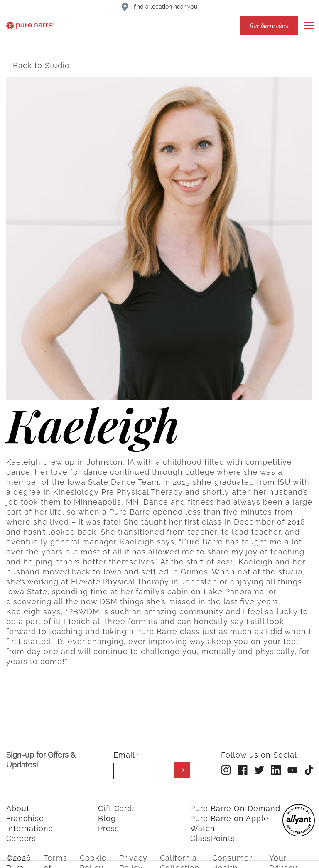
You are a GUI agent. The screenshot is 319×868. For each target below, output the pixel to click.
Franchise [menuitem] (25, 813)
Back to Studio (41, 60)
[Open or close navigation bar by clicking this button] (309, 25)
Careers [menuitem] (21, 832)
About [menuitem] (18, 803)
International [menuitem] (31, 823)
